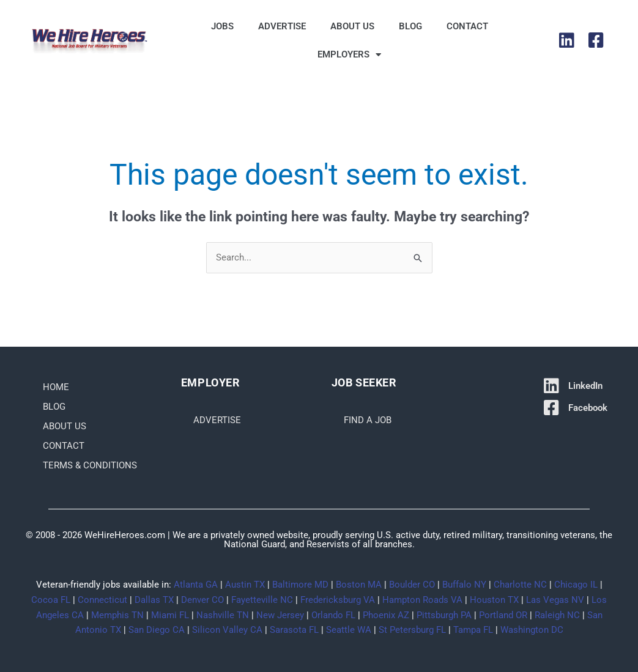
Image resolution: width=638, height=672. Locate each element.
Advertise (282, 26)
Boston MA (359, 585)
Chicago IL (576, 585)
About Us (352, 26)
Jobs (222, 26)
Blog (410, 26)
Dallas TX (154, 600)
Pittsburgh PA (444, 615)
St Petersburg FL (412, 630)
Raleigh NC (557, 615)
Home (56, 387)
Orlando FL (333, 615)
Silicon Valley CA (227, 630)
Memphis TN (117, 615)
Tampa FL (473, 630)
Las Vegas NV (555, 600)
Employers (349, 55)
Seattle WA (349, 630)
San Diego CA (157, 630)
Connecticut (102, 600)
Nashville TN (223, 615)
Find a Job (368, 420)
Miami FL (170, 615)
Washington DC (532, 630)
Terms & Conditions (90, 465)
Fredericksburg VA (338, 600)
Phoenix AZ (386, 615)
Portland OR (503, 615)
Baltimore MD (300, 585)
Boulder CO (412, 585)
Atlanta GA (196, 585)
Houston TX (494, 600)
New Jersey (280, 615)
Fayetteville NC (262, 600)
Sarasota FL (294, 630)
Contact (467, 26)
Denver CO (202, 600)
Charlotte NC (520, 585)
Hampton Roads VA (422, 600)
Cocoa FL (51, 600)
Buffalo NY (464, 585)
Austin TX (245, 585)
